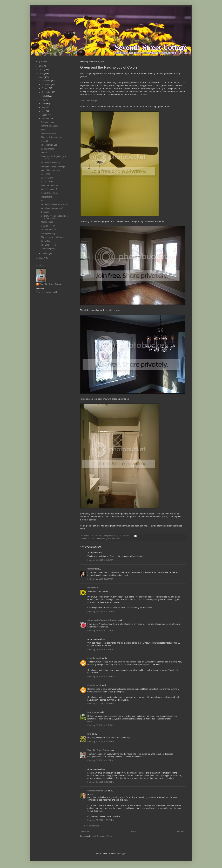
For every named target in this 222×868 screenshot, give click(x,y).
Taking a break (47, 122)
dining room (101, 539)
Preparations (47, 197)
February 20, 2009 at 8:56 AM (100, 725)
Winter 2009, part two (50, 170)
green (108, 539)
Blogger (123, 854)
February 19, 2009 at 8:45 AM (100, 560)
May (44, 107)
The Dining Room (49, 245)
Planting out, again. (49, 126)
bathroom (91, 539)
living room (116, 539)
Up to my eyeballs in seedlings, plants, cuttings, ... (54, 217)
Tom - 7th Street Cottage (99, 750)
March (44, 115)
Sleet (43, 130)
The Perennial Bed (49, 145)
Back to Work (47, 178)
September (47, 92)
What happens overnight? (52, 208)
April (44, 111)
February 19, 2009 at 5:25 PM (100, 630)
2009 (42, 77)
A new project (47, 182)
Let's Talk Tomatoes (50, 185)
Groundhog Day (48, 249)
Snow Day (45, 241)
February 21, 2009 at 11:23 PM (101, 820)
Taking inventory (48, 234)
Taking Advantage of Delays (53, 166)
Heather (91, 569)
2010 (42, 74)
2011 (42, 70)
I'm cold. (45, 141)
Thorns (44, 153)
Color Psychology (89, 101)
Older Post (180, 832)
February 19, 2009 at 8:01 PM (100, 649)
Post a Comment (91, 826)
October (45, 88)
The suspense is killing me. (53, 237)
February (46, 119)
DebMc (91, 588)
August (45, 96)
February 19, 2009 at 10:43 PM (101, 704)
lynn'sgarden (94, 712)
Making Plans (47, 222)
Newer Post (86, 832)
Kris (89, 734)
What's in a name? (49, 189)
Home (133, 832)
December (46, 81)
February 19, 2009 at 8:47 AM (100, 579)
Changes (45, 212)
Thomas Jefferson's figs (51, 137)
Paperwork (46, 174)
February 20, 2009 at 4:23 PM (100, 760)
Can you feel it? (48, 226)
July (44, 100)
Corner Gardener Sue (97, 791)
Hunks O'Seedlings (49, 193)
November (46, 85)
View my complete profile (47, 292)
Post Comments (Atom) (102, 836)
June (44, 104)
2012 (42, 66)
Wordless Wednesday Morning (54, 204)
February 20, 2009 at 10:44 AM (101, 741)
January (45, 254)
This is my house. (49, 134)
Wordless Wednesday (50, 163)
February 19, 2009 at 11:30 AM (101, 612)
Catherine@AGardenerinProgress (103, 620)
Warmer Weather (48, 230)
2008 (42, 258)
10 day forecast (48, 149)
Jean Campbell (94, 658)
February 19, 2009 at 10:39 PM (101, 676)
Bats (43, 201)
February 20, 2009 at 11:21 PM (101, 782)
